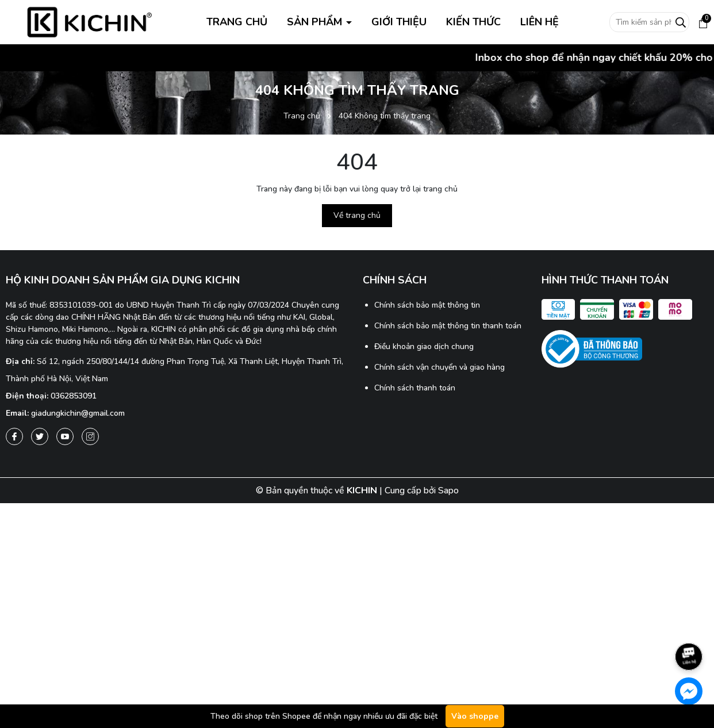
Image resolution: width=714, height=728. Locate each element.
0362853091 (74, 396)
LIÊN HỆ (540, 22)
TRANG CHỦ (237, 22)
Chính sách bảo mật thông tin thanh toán (448, 326)
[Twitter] (40, 436)
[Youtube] (65, 436)
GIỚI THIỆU (399, 22)
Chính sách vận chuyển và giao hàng (439, 367)
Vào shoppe (475, 716)
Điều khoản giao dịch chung (424, 346)
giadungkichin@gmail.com (78, 413)
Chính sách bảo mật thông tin (427, 305)
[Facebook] (14, 436)
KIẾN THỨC (473, 22)
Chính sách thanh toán (415, 388)
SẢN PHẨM (316, 22)
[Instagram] (90, 436)
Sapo (448, 491)
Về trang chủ (357, 215)
